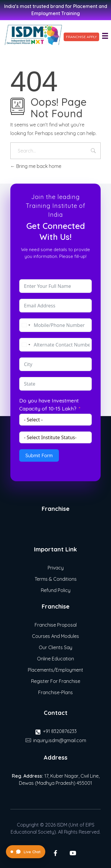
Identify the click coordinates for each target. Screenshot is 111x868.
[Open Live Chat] (26, 852)
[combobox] (26, 325)
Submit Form (39, 455)
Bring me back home (36, 166)
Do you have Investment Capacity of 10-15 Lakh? (49, 404)
